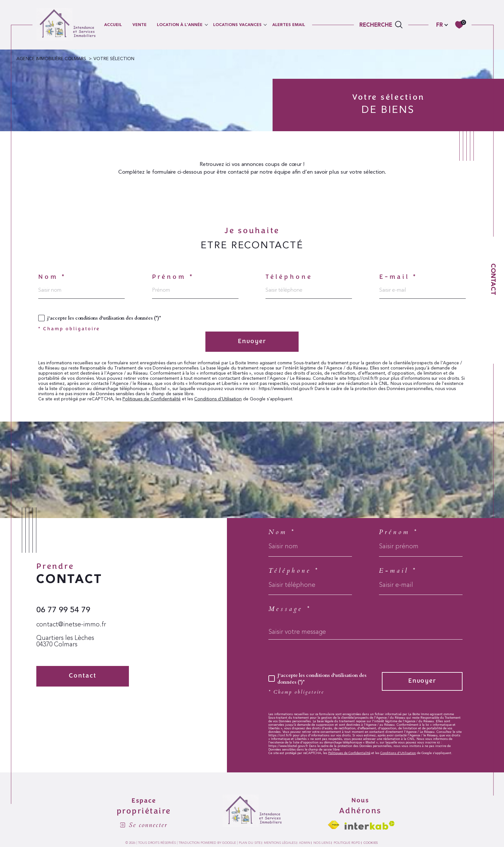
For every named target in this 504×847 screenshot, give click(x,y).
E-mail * (398, 277)
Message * (290, 609)
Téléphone (289, 277)
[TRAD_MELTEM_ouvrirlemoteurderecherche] (381, 25)
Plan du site (250, 843)
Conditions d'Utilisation (218, 399)
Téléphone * (294, 571)
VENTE (139, 25)
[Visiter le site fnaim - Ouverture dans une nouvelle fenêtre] (334, 825)
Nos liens (322, 843)
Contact (493, 279)
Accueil (113, 25)
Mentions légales (280, 843)
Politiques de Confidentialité (152, 399)
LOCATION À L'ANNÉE (180, 25)
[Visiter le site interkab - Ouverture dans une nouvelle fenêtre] (370, 825)
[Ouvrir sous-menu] (206, 24)
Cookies (371, 843)
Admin (305, 843)
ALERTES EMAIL (289, 25)
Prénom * (173, 277)
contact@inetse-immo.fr (71, 625)
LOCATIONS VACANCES (237, 25)
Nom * (52, 277)
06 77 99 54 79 (63, 610)
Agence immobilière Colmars (51, 59)
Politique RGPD (347, 843)
